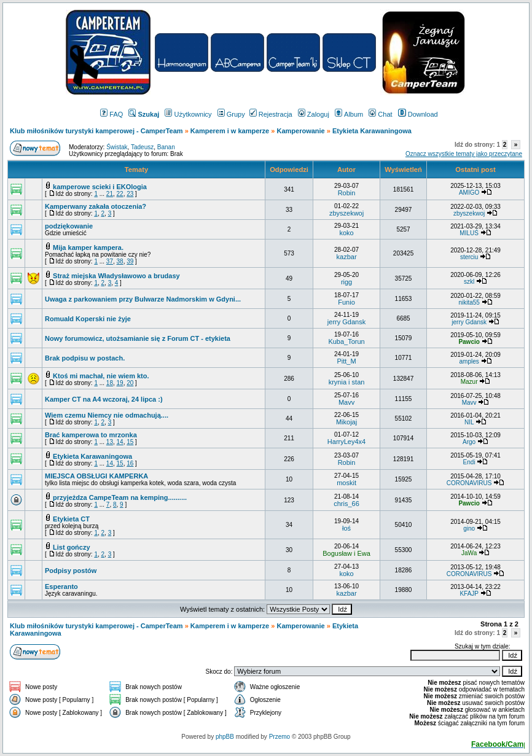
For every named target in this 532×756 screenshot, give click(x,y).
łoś (346, 528)
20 (130, 383)
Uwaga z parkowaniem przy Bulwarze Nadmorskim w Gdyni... (143, 299)
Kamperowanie (300, 131)
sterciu (469, 257)
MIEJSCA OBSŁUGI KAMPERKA (96, 476)
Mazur (469, 382)
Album (349, 114)
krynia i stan (347, 382)
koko (346, 233)
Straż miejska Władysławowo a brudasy (116, 276)
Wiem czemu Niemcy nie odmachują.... (107, 415)
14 (120, 442)
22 (120, 194)
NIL (469, 422)
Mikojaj (346, 422)
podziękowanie (69, 226)
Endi (469, 462)
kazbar (347, 257)
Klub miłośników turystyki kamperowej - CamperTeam (96, 131)
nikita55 (469, 302)
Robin (347, 193)
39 (130, 261)
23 (130, 194)
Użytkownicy (188, 114)
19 (120, 383)
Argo (469, 442)
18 (110, 383)
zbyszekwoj (346, 213)
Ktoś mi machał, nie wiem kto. (101, 376)
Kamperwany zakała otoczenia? (96, 206)
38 (120, 261)
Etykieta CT (71, 519)
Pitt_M (346, 361)
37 (110, 261)
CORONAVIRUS (469, 483)
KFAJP (469, 594)
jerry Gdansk (346, 322)
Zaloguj (314, 114)
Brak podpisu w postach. (85, 358)
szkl (469, 282)
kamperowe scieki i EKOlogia (100, 187)
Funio (346, 302)
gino (469, 528)
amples (469, 361)
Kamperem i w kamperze (230, 131)
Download (418, 114)
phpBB (225, 737)
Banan (166, 147)
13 (110, 442)
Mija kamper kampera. (88, 247)
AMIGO (469, 193)
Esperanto (61, 586)
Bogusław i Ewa (346, 553)
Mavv (346, 402)
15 (130, 442)
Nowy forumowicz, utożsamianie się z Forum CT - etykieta (138, 338)
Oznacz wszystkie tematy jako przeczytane (464, 154)
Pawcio (469, 342)
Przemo (280, 737)
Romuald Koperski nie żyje (88, 319)
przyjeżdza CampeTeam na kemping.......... (120, 497)
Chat (380, 114)
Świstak (117, 147)
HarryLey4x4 (346, 442)
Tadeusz (142, 147)
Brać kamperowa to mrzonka (91, 435)
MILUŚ (469, 233)
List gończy (72, 547)
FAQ (111, 114)
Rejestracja (271, 114)
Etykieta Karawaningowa (92, 456)
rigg (346, 282)
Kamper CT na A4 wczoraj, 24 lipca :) (104, 399)
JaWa (469, 553)
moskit (346, 483)
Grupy (231, 114)
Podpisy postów (71, 571)
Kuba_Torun (346, 341)
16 (130, 463)
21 (110, 194)
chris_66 (346, 504)
